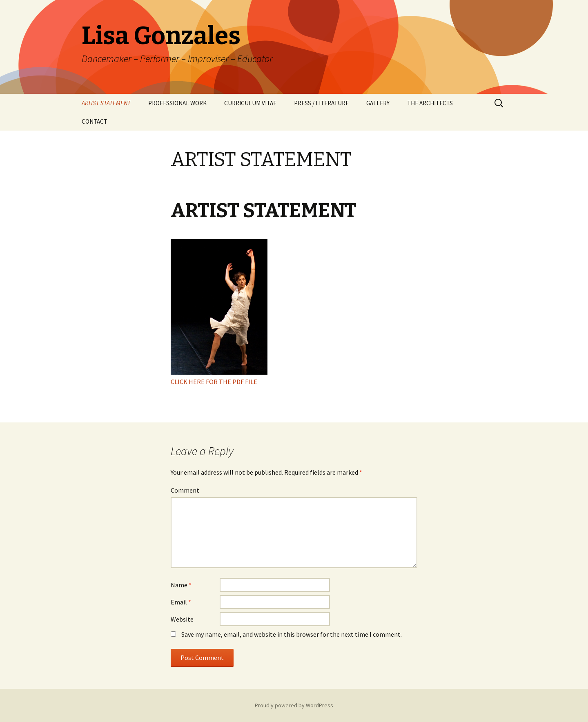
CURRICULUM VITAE (250, 103)
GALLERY (378, 103)
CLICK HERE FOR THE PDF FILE (214, 382)
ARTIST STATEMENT (106, 103)
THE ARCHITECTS (430, 103)
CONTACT (95, 121)
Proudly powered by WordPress (294, 705)
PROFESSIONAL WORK (177, 103)
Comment (185, 490)
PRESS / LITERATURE (321, 103)
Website (182, 619)
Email (181, 602)
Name (181, 585)
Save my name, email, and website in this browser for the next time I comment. (292, 634)
